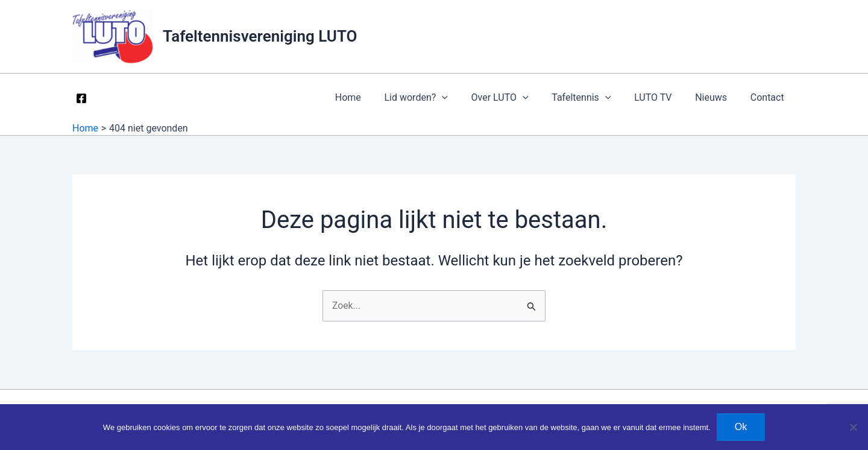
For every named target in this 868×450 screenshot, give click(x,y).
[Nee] (853, 427)
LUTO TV (663, 97)
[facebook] (83, 98)
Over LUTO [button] (517, 98)
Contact (769, 97)
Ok (741, 427)
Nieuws (717, 97)
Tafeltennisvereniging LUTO (260, 36)
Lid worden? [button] (438, 98)
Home (374, 97)
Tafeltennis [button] (596, 98)
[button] (464, 98)
